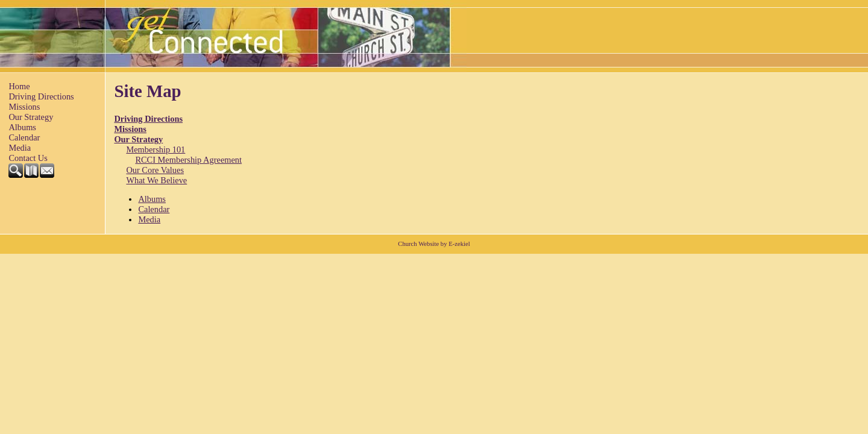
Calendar (24, 137)
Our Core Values (155, 170)
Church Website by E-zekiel (434, 244)
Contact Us (28, 158)
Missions (24, 107)
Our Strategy (31, 117)
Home (19, 86)
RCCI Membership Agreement (188, 160)
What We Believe (156, 180)
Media (20, 148)
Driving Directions (41, 96)
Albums (22, 127)
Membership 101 (156, 149)
